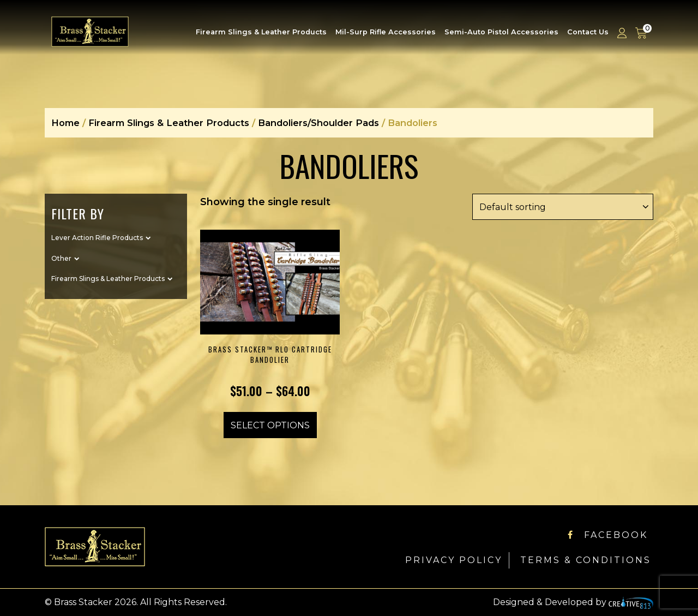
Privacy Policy (454, 560)
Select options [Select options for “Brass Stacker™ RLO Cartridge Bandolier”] (270, 425)
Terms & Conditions (586, 560)
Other (61, 258)
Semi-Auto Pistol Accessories (501, 32)
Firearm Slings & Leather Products (261, 32)
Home (65, 123)
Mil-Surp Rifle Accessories (386, 32)
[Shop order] (563, 207)
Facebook (608, 535)
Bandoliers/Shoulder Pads (318, 123)
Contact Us (588, 32)
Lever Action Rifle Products (97, 238)
